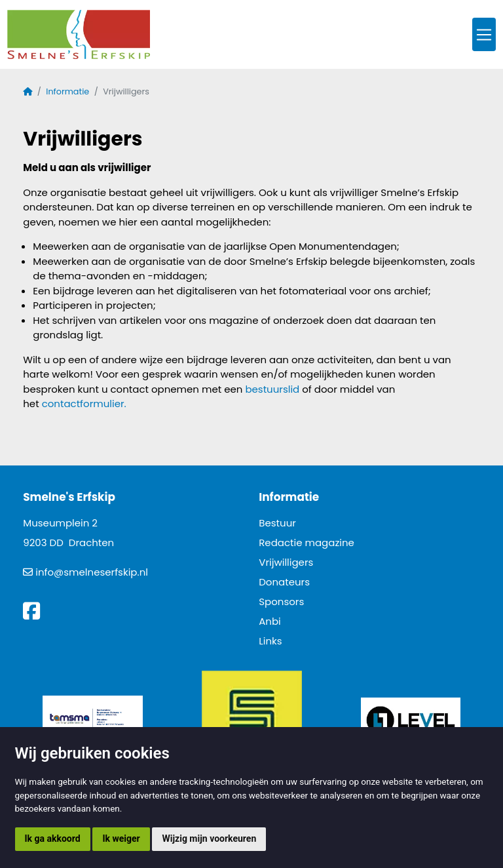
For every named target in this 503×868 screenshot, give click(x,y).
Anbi (270, 621)
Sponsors (281, 602)
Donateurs (284, 582)
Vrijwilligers (286, 562)
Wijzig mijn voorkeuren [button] (209, 838)
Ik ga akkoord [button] (53, 838)
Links (270, 641)
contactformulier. (84, 404)
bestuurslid (272, 389)
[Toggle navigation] (484, 34)
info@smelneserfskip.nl (92, 572)
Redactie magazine (307, 542)
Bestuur (277, 523)
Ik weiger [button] (121, 838)
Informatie (67, 91)
